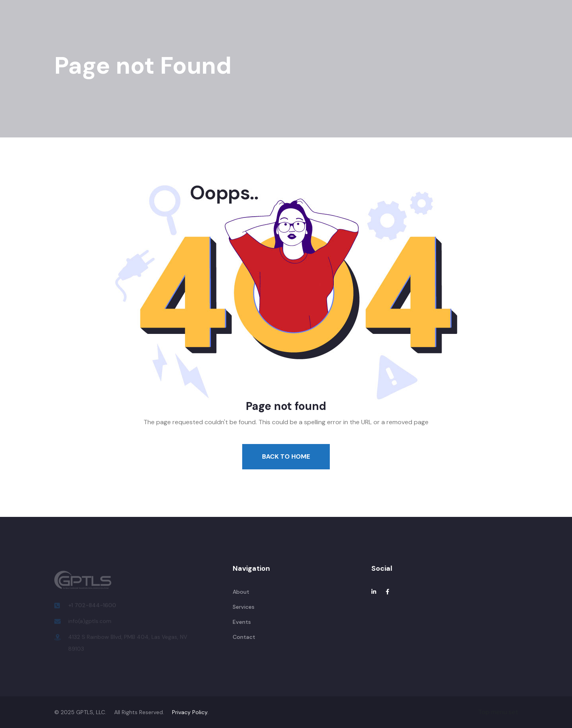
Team (297, 26)
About (149, 26)
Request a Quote (522, 26)
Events (222, 26)
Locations (261, 26)
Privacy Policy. (190, 712)
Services (185, 26)
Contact (332, 26)
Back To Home (286, 456)
